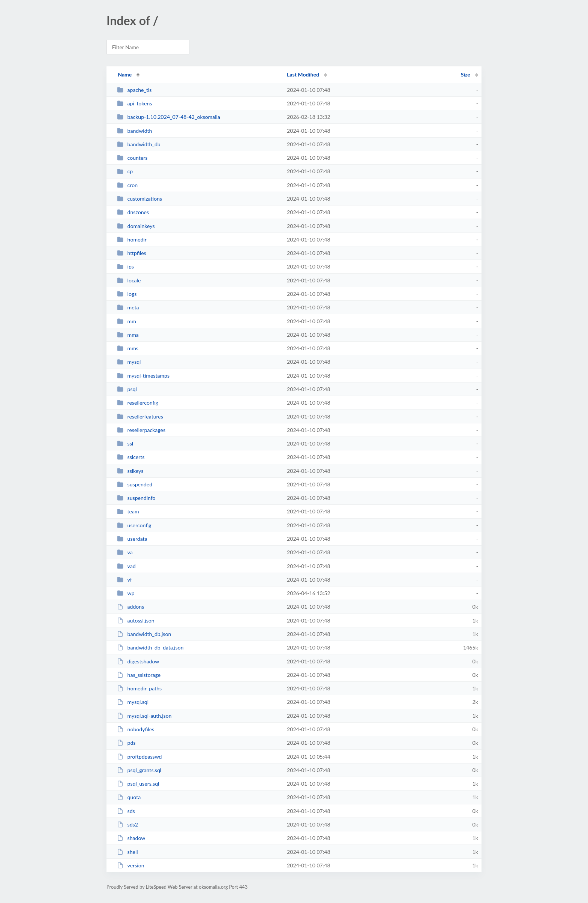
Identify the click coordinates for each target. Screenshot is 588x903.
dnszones (133, 212)
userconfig (134, 525)
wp (126, 593)
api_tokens (134, 103)
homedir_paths (139, 688)
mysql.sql (133, 702)
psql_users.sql (138, 784)
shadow (131, 838)
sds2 (127, 824)
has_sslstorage (139, 675)
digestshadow (138, 661)
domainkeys (136, 226)
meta (128, 307)
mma (128, 335)
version (130, 865)
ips (125, 266)
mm (127, 321)
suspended (135, 484)
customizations (139, 199)
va (125, 552)
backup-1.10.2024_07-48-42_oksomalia (169, 117)
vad (126, 566)
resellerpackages (141, 430)
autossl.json (136, 620)
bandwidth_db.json (144, 634)
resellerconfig (138, 403)
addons (130, 607)
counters (132, 158)
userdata (132, 539)
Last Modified (303, 74)
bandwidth (134, 131)
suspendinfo (136, 498)
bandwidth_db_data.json (150, 647)
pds (126, 743)
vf (124, 580)
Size (466, 74)
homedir (132, 239)
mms (128, 348)
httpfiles (132, 253)
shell (127, 852)
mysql (129, 362)
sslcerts (131, 457)
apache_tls (134, 90)
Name (125, 74)
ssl (125, 443)
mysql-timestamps (143, 376)
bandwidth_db (139, 144)
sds (126, 811)
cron (127, 185)
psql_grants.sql (139, 770)
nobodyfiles (136, 729)
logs (127, 294)
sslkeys (130, 471)
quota (129, 797)
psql (127, 389)
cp (125, 171)
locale (129, 280)
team (128, 511)
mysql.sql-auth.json (144, 716)
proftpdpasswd (139, 757)
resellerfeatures (140, 416)
